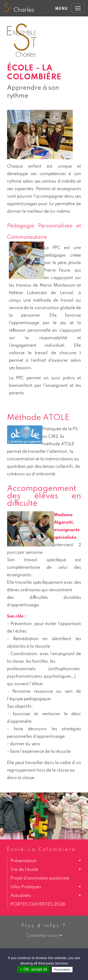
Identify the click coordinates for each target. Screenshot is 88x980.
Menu (61, 9)
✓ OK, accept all (33, 969)
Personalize (62, 970)
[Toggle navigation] (78, 8)
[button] (44, 861)
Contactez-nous (44, 936)
